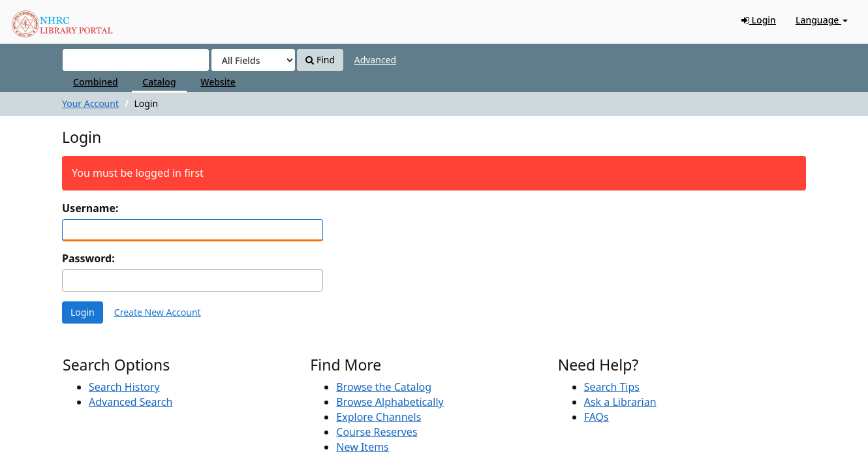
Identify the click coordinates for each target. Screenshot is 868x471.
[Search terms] (136, 60)
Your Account (90, 103)
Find (320, 60)
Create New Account (158, 312)
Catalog (159, 82)
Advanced (375, 60)
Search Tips (612, 387)
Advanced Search (131, 402)
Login (759, 20)
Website (218, 82)
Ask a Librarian (620, 402)
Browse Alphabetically (390, 402)
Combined (96, 82)
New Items (362, 447)
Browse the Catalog (384, 387)
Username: (90, 208)
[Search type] (253, 60)
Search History (124, 387)
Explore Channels (379, 417)
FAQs (597, 417)
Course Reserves (377, 432)
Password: (88, 258)
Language (822, 20)
